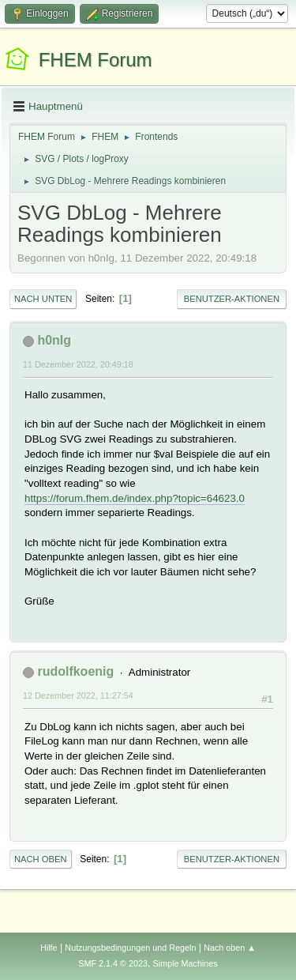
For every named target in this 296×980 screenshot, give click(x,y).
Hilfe (49, 948)
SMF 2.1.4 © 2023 (113, 963)
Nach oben (41, 859)
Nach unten (43, 299)
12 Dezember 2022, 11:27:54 (78, 695)
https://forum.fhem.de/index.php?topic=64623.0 (135, 498)
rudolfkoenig (75, 671)
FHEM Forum (96, 60)
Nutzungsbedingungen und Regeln (130, 948)
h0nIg (54, 340)
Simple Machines (185, 963)
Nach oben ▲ (230, 948)
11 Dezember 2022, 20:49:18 (78, 364)
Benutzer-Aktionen (232, 299)
